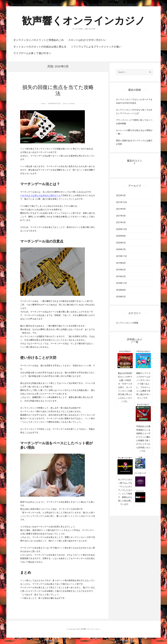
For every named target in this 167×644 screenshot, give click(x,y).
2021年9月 (121, 209)
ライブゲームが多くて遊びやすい (32, 53)
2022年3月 (121, 195)
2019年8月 (121, 263)
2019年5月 (121, 270)
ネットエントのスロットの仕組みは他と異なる (40, 47)
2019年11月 (121, 256)
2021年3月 (121, 222)
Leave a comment (69, 104)
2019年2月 (121, 276)
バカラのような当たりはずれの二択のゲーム (40, 195)
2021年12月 (121, 202)
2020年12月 (121, 229)
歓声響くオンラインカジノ (84, 22)
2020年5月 (121, 243)
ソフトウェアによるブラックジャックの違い (96, 47)
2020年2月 (121, 249)
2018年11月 (121, 283)
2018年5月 (121, 297)
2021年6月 (121, 216)
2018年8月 (121, 290)
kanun (43, 104)
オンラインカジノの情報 (127, 323)
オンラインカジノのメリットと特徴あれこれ (39, 40)
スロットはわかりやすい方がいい (87, 40)
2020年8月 (121, 236)
